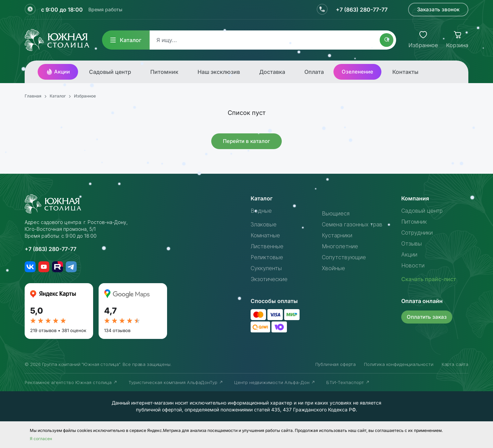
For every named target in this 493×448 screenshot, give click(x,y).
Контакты (405, 72)
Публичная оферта (336, 364)
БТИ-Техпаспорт (348, 382)
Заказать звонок (438, 9)
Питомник (164, 72)
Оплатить (427, 317)
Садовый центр (110, 72)
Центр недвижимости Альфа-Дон (275, 382)
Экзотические (269, 279)
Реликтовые (267, 257)
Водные (261, 211)
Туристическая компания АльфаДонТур (176, 382)
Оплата (314, 72)
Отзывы (412, 243)
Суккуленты (266, 268)
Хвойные (333, 268)
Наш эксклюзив (219, 72)
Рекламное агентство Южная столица (71, 382)
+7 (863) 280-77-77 (362, 10)
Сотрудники (417, 233)
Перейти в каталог (246, 141)
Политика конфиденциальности (399, 364)
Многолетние (340, 246)
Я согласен (41, 439)
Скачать (429, 279)
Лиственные (267, 246)
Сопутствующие (344, 257)
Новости (413, 265)
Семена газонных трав (352, 224)
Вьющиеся (336, 213)
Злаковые (264, 224)
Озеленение (357, 72)
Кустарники (337, 235)
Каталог (126, 40)
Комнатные (265, 235)
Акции (58, 72)
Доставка (272, 72)
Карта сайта (455, 364)
